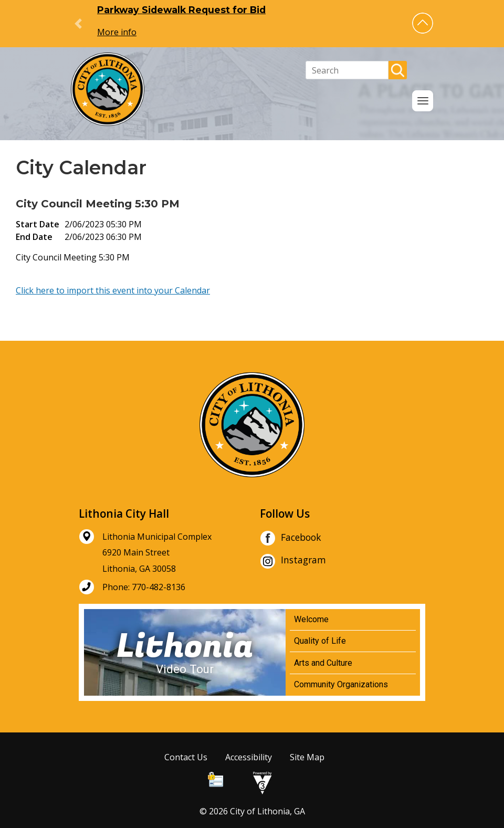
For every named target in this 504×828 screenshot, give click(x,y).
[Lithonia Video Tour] (185, 652)
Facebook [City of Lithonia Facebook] (291, 538)
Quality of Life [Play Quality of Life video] (320, 641)
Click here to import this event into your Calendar (113, 290)
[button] (423, 23)
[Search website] (347, 70)
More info (117, 32)
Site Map (307, 757)
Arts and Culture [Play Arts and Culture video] (323, 663)
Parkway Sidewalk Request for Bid (181, 10)
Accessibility (249, 757)
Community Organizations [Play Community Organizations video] (341, 684)
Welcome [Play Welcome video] (311, 619)
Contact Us (186, 757)
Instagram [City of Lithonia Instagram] (293, 561)
